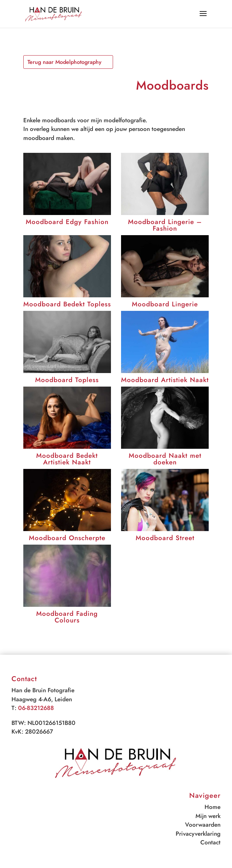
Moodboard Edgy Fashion (67, 222)
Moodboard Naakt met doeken (165, 459)
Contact (210, 842)
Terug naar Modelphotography (65, 62)
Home (213, 807)
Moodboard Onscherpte (67, 538)
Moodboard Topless (67, 380)
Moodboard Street (165, 538)
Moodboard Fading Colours (67, 617)
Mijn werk (208, 816)
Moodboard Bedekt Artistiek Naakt (67, 459)
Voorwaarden (203, 825)
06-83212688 (36, 708)
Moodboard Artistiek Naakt (165, 380)
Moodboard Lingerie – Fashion (165, 225)
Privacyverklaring (198, 834)
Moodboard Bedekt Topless (67, 304)
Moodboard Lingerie (165, 304)
